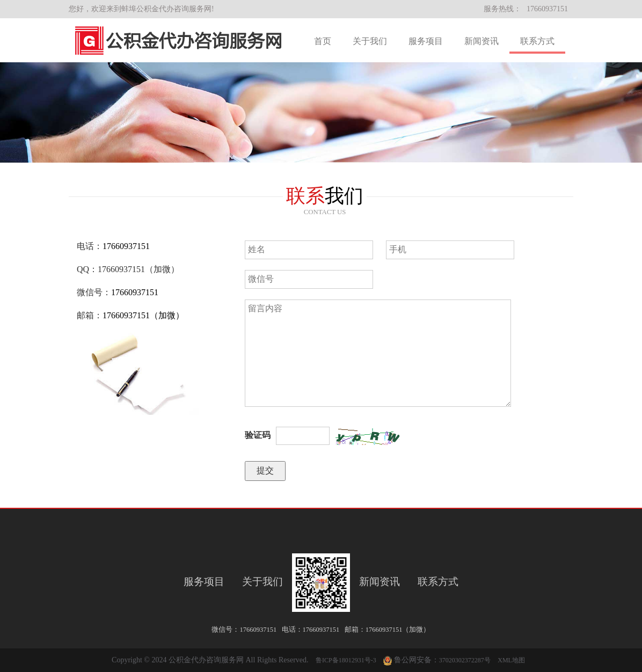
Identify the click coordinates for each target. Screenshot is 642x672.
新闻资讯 (481, 41)
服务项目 (426, 41)
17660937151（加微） (143, 315)
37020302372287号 (465, 660)
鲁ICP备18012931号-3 (346, 660)
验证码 (258, 435)
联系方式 (537, 41)
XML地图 (511, 660)
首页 (323, 41)
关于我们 (370, 41)
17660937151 (547, 9)
